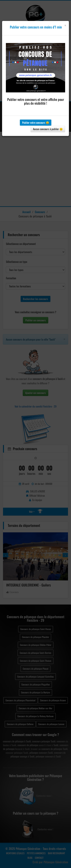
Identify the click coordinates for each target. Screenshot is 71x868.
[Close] (65, 25)
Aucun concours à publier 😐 (48, 129)
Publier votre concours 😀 (36, 122)
